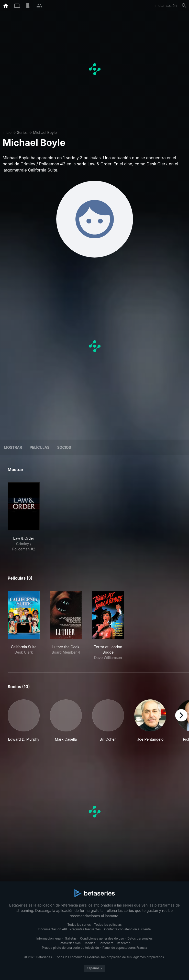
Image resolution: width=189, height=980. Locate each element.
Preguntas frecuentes (85, 929)
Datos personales (140, 938)
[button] (24, 721)
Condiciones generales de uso (102, 938)
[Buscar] (184, 6)
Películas (40, 447)
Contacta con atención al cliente (127, 929)
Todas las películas (108, 925)
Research (124, 943)
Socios (64, 447)
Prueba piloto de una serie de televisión (70, 948)
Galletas (71, 938)
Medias (90, 943)
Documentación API (53, 929)
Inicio (7, 132)
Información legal (49, 938)
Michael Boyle (45, 132)
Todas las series (79, 925)
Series (22, 132)
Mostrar (13, 447)
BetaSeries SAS (70, 943)
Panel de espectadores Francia (125, 948)
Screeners (106, 943)
